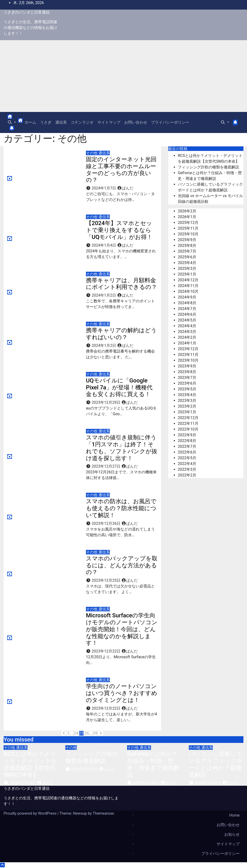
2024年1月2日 (104, 295)
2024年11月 (188, 286)
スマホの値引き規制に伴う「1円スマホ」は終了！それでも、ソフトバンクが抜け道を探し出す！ (122, 448)
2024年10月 (188, 291)
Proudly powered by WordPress (31, 813)
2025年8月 (187, 246)
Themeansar (103, 813)
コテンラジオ (82, 122)
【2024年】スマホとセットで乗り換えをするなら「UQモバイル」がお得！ (119, 230)
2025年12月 (188, 223)
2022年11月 (188, 423)
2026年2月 (187, 211)
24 (76, 733)
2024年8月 (187, 303)
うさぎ (46, 122)
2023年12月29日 (107, 402)
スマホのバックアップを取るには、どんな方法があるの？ (122, 565)
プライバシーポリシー (170, 122)
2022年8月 (187, 441)
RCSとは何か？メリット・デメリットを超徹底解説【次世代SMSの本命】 (30, 764)
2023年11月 (188, 355)
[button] (12, 122)
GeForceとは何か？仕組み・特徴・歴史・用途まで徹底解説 (153, 764)
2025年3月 (187, 268)
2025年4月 (187, 263)
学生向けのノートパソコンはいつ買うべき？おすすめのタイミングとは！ (122, 693)
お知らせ (232, 834)
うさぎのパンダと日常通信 (27, 12)
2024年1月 (187, 343)
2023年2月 (187, 406)
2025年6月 (187, 257)
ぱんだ (125, 188)
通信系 (61, 122)
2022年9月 (187, 435)
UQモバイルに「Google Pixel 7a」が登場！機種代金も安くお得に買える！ (119, 387)
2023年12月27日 (107, 466)
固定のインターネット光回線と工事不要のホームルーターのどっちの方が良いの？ (121, 170)
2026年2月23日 (147, 783)
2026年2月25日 (23, 783)
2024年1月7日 (104, 188)
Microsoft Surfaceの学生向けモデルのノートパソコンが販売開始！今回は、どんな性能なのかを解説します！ (122, 629)
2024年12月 (188, 280)
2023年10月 (188, 360)
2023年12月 (188, 349)
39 (95, 733)
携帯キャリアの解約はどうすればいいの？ (121, 334)
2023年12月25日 (107, 580)
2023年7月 (187, 378)
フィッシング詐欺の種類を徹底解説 (208, 167)
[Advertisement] (123, 76)
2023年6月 (187, 383)
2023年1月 (187, 412)
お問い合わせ (136, 122)
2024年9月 (187, 297)
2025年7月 (187, 251)
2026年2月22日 (208, 783)
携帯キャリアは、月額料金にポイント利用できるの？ (121, 284)
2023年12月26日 (107, 523)
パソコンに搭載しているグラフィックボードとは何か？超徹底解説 (216, 764)
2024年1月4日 (104, 245)
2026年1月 (187, 217)
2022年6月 (187, 452)
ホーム (30, 122)
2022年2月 (187, 475)
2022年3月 (187, 469)
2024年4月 (187, 326)
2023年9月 (187, 366)
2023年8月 (187, 372)
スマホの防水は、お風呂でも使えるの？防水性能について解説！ (121, 508)
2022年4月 (187, 464)
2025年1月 (187, 274)
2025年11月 (188, 228)
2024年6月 (187, 314)
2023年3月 (187, 401)
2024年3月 (187, 332)
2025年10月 (188, 234)
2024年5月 (187, 320)
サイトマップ (109, 122)
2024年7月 (187, 309)
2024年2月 (187, 337)
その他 (92, 153)
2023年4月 (187, 395)
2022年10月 (188, 429)
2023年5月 (187, 389)
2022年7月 (187, 446)
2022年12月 (188, 418)
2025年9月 (187, 240)
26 (86, 733)
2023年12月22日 (107, 651)
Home (234, 815)
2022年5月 (187, 458)
